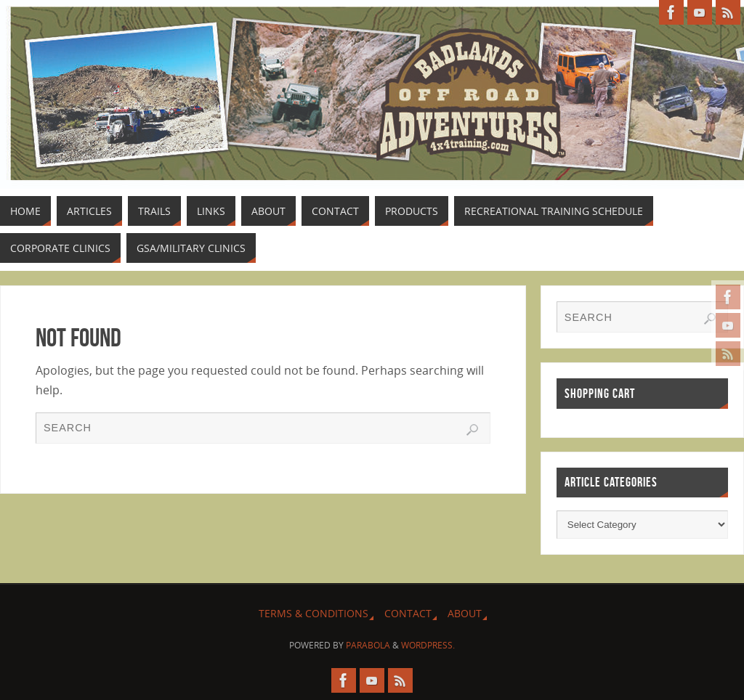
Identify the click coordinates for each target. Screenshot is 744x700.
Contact (408, 613)
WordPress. (428, 645)
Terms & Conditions (314, 613)
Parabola (368, 645)
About (465, 613)
